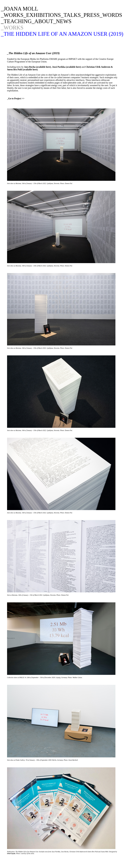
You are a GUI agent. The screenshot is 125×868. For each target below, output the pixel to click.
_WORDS (111, 15)
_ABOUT (42, 21)
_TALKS (71, 15)
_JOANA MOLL (20, 9)
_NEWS (62, 21)
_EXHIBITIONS (42, 15)
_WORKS (12, 15)
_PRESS (90, 15)
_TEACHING (16, 21)
